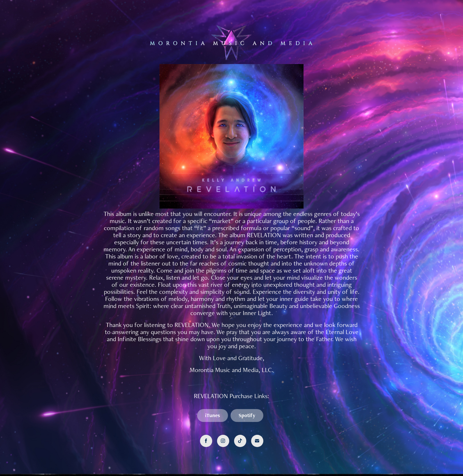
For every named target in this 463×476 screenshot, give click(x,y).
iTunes (213, 415)
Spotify (247, 415)
